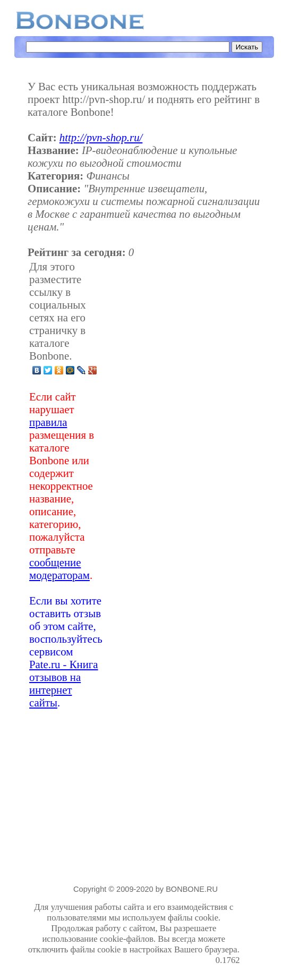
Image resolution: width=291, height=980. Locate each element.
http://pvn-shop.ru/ (101, 137)
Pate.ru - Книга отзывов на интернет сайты (64, 683)
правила (48, 422)
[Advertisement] (172, 484)
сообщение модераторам (59, 569)
